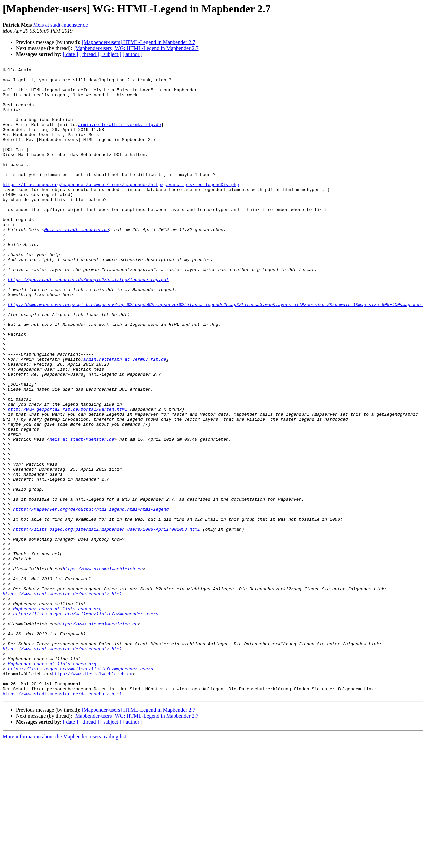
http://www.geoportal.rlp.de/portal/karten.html (68, 478)
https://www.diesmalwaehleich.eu (103, 670)
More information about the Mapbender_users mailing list (64, 862)
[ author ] (133, 54)
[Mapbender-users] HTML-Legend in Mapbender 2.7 (138, 42)
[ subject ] (111, 54)
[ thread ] (89, 54)
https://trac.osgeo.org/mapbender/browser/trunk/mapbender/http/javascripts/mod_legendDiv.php (121, 208)
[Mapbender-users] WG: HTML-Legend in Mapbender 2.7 (136, 48)
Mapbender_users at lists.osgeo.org (57, 718)
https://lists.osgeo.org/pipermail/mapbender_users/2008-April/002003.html (106, 622)
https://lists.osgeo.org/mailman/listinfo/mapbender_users (86, 724)
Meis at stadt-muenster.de (61, 25)
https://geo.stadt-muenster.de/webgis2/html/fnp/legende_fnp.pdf (89, 322)
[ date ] (70, 54)
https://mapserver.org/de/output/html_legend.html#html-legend (91, 598)
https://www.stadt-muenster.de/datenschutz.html (62, 700)
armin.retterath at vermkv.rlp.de (119, 136)
